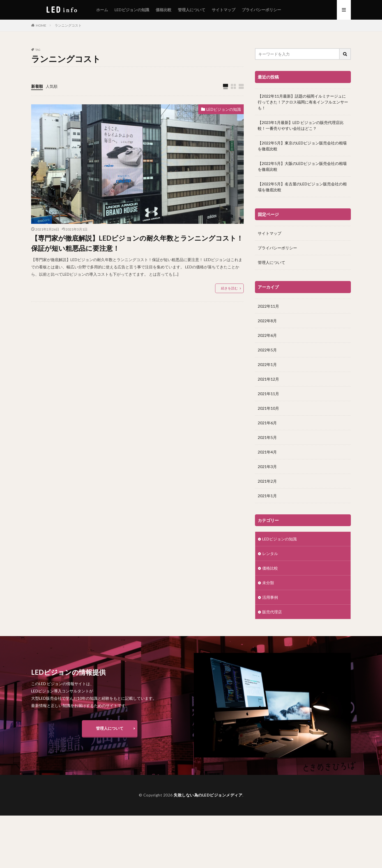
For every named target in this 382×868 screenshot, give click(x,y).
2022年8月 (267, 320)
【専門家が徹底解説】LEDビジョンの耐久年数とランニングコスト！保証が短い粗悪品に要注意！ (137, 243)
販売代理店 (272, 612)
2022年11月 (268, 306)
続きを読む (229, 288)
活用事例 (270, 597)
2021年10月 (268, 408)
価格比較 (164, 10)
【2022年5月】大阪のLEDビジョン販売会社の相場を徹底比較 (302, 166)
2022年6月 (267, 335)
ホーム (102, 10)
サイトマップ (224, 10)
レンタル (270, 553)
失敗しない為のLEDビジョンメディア (208, 795)
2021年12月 (268, 379)
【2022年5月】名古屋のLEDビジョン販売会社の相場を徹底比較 (302, 187)
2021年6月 (267, 423)
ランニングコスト (68, 25)
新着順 (37, 86)
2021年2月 (267, 481)
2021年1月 (267, 495)
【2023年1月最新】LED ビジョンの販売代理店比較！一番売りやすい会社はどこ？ (301, 125)
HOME (41, 25)
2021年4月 (267, 452)
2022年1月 (267, 364)
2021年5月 (267, 437)
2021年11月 (268, 393)
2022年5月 (267, 350)
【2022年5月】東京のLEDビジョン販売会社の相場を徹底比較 (302, 146)
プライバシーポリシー (261, 10)
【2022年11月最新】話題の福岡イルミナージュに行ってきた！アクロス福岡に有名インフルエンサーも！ (303, 102)
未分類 (268, 582)
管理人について (192, 10)
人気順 (52, 86)
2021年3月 (267, 466)
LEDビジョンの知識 (132, 10)
